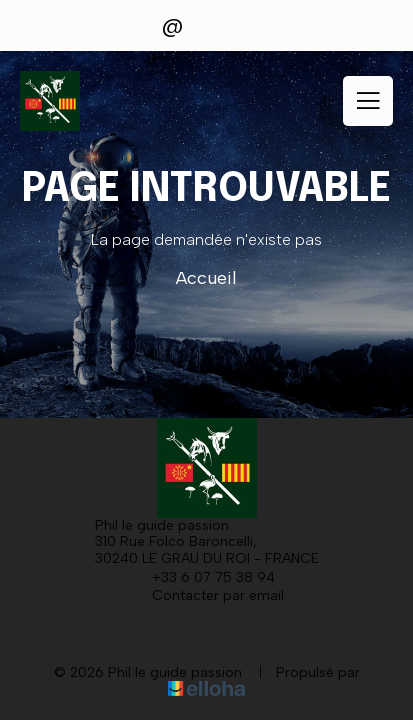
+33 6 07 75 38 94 (202, 577)
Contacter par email (206, 595)
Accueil (206, 278)
